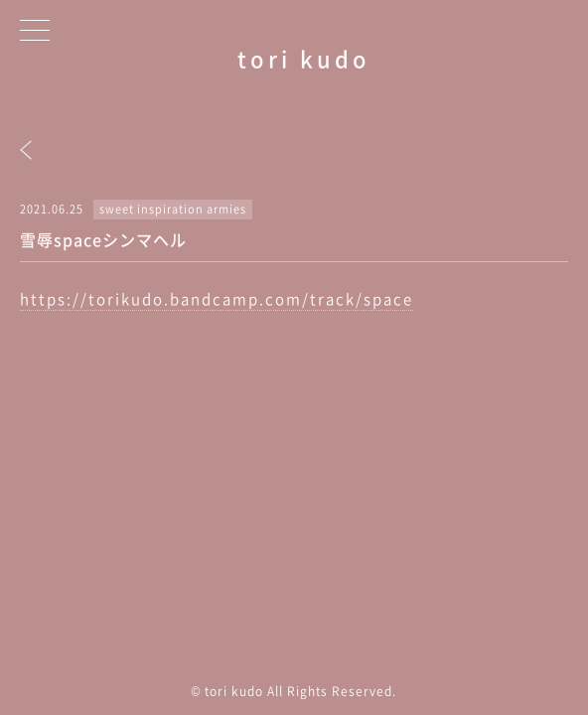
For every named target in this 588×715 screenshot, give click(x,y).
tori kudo (304, 58)
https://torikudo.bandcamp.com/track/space (217, 299)
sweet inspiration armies (173, 209)
